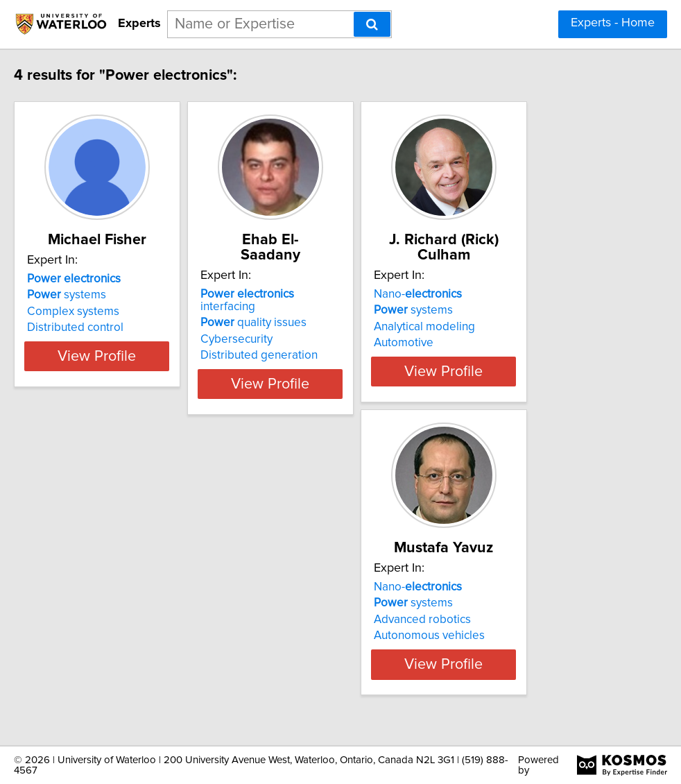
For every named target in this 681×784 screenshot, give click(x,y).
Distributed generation (308, 343)
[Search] (372, 24)
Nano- (502, 294)
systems (81, 310)
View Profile (129, 371)
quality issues (303, 310)
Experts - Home (613, 23)
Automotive (488, 343)
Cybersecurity (286, 327)
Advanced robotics (90, 635)
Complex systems (88, 327)
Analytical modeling (508, 327)
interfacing (325, 294)
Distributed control (90, 343)
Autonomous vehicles (97, 651)
